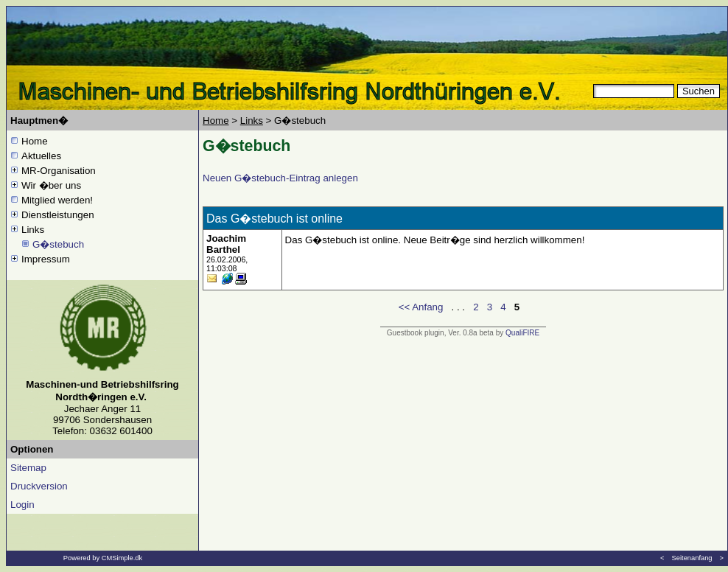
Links (33, 230)
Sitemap (28, 468)
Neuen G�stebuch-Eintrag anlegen (280, 178)
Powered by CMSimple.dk (103, 558)
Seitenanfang (692, 558)
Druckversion (39, 486)
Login (22, 505)
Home (35, 141)
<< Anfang (421, 307)
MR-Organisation (59, 171)
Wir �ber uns (51, 185)
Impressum (46, 259)
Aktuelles (41, 156)
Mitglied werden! (57, 200)
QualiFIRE (522, 333)
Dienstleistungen (58, 215)
